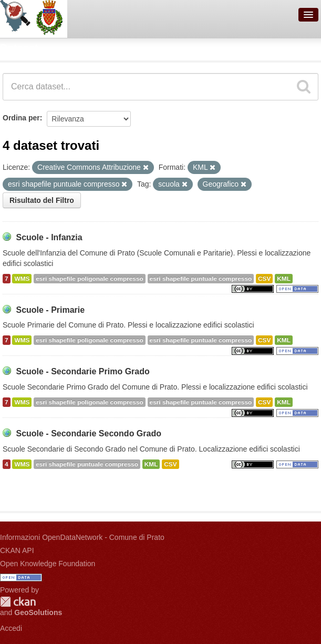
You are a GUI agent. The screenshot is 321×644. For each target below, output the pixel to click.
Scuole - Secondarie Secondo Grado (89, 433)
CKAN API (17, 550)
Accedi (11, 628)
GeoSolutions (38, 612)
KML (284, 279)
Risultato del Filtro (42, 200)
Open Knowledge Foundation (48, 564)
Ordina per (21, 118)
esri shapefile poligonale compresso (89, 279)
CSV (264, 279)
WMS (22, 279)
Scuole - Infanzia (49, 237)
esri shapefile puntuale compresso (201, 279)
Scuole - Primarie (50, 310)
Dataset (19, 48)
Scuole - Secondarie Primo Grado (82, 371)
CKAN (18, 602)
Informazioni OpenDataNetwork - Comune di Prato (82, 537)
